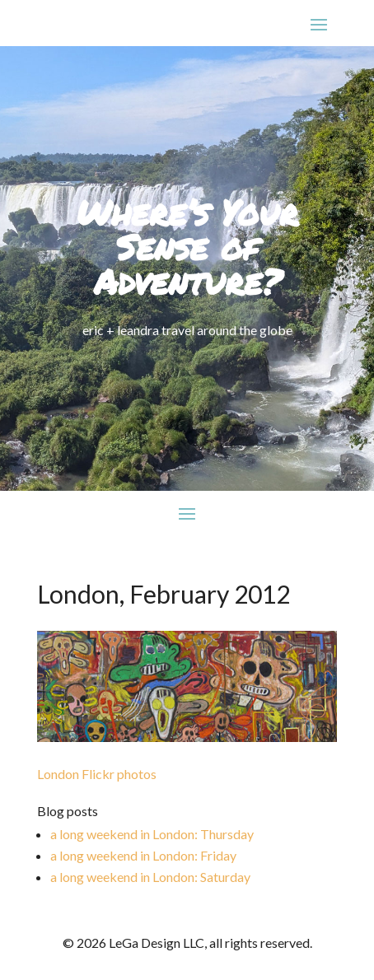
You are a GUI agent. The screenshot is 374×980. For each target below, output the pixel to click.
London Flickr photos (97, 774)
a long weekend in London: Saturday (150, 877)
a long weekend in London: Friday (143, 855)
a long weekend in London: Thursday (152, 834)
